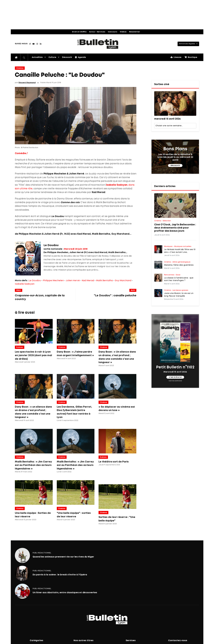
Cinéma (20, 68)
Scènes (20, 347)
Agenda (80, 57)
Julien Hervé (73, 281)
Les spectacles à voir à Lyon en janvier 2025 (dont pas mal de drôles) (33, 355)
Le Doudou (35, 281)
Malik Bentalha (104, 281)
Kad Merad (88, 281)
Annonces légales (187, 44)
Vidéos (123, 32)
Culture (52, 57)
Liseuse (176, 57)
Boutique (191, 57)
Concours (113, 32)
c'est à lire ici (175, 377)
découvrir (175, 166)
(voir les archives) (175, 381)
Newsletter (135, 32)
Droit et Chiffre (79, 32)
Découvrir (67, 57)
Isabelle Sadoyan (25, 284)
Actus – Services (97, 32)
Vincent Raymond (27, 83)
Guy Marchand (123, 281)
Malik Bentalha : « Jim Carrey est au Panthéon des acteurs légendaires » (33, 465)
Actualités (37, 57)
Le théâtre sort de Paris (114, 462)
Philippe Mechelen (53, 281)
